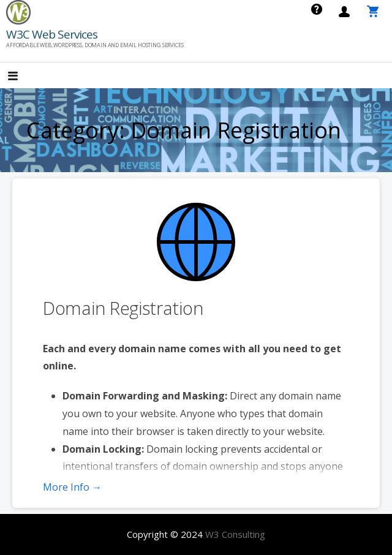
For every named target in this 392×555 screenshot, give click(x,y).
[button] (23, 77)
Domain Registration (123, 308)
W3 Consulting (235, 534)
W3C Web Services (52, 34)
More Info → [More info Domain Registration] (72, 487)
